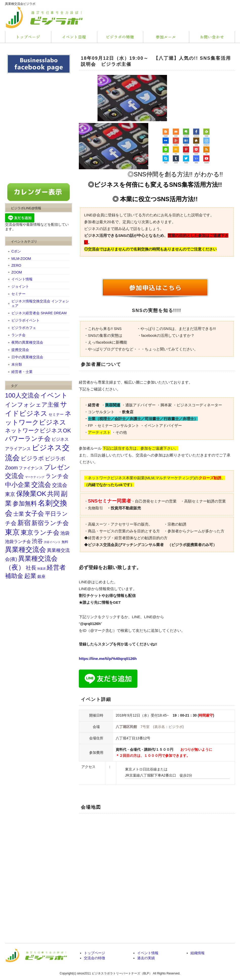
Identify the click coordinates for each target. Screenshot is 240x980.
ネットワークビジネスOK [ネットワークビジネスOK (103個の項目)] (38, 431)
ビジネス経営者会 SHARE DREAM (39, 313)
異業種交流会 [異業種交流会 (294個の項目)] (26, 549)
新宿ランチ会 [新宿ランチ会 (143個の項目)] (50, 523)
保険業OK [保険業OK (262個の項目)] (31, 494)
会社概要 (212, 37)
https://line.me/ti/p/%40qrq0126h (108, 659)
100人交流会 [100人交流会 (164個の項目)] (22, 395)
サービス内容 (74, 37)
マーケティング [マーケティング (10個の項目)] (35, 477)
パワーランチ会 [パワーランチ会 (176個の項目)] (28, 439)
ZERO (16, 265)
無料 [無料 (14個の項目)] (65, 542)
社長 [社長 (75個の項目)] (31, 568)
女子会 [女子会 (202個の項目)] (34, 513)
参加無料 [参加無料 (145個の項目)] (25, 504)
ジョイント (20, 286)
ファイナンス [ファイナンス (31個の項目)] (31, 468)
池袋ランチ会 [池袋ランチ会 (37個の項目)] (18, 541)
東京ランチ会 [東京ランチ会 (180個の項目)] (40, 533)
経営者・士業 (22, 372)
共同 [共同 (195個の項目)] (54, 494)
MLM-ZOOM (21, 259)
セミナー (18, 294)
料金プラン (120, 37)
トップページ (28, 37)
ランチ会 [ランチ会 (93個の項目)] (57, 476)
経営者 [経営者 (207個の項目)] (56, 567)
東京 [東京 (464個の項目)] (12, 532)
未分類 (17, 364)
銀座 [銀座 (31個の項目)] (41, 576)
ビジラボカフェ (24, 328)
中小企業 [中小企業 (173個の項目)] (18, 485)
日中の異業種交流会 (27, 357)
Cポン (16, 251)
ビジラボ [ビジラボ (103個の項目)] (32, 458)
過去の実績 (146, 958)
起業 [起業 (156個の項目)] (30, 576)
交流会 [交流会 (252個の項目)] (41, 485)
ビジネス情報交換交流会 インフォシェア (40, 303)
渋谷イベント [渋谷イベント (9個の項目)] (52, 542)
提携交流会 (20, 350)
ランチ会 (18, 335)
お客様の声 (166, 37)
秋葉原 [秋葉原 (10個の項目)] (42, 569)
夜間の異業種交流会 (27, 342)
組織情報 (198, 953)
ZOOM (17, 272)
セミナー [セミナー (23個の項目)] (56, 414)
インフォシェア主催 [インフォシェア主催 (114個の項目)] (32, 405)
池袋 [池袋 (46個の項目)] (65, 533)
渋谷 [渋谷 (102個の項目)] (37, 541)
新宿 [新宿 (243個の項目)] (24, 523)
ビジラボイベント (26, 320)
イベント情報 (22, 279)
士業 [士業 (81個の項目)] (19, 514)
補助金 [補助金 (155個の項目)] (14, 576)
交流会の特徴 (94, 958)
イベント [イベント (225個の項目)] (54, 395)
